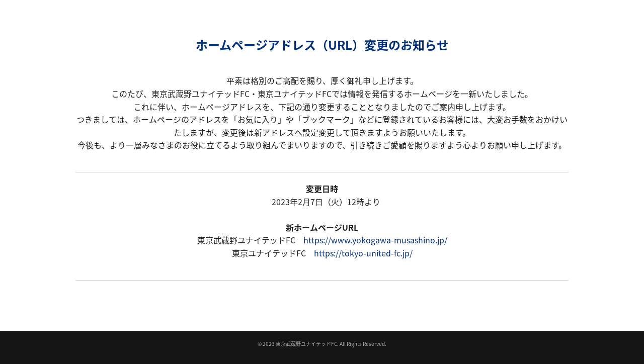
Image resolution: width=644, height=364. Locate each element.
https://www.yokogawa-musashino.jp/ (375, 240)
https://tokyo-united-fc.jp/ (363, 253)
